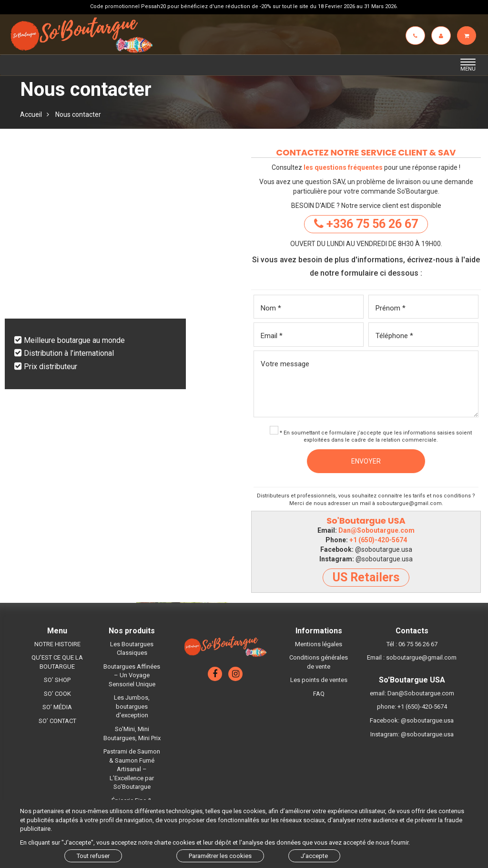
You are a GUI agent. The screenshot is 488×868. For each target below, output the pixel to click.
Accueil (31, 114)
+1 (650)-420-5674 (378, 540)
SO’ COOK (57, 694)
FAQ (319, 694)
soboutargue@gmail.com (409, 503)
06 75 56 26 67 (418, 644)
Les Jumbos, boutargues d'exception (132, 706)
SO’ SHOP (57, 680)
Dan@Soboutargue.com (376, 530)
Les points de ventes (319, 680)
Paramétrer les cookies (220, 856)
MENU (471, 65)
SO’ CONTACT (57, 721)
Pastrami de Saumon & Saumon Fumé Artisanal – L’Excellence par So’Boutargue (132, 769)
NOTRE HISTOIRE (57, 644)
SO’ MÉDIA (57, 707)
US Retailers (366, 577)
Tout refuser (93, 856)
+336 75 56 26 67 (366, 224)
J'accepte (314, 856)
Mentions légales (319, 644)
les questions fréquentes (343, 167)
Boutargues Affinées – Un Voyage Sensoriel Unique (132, 675)
